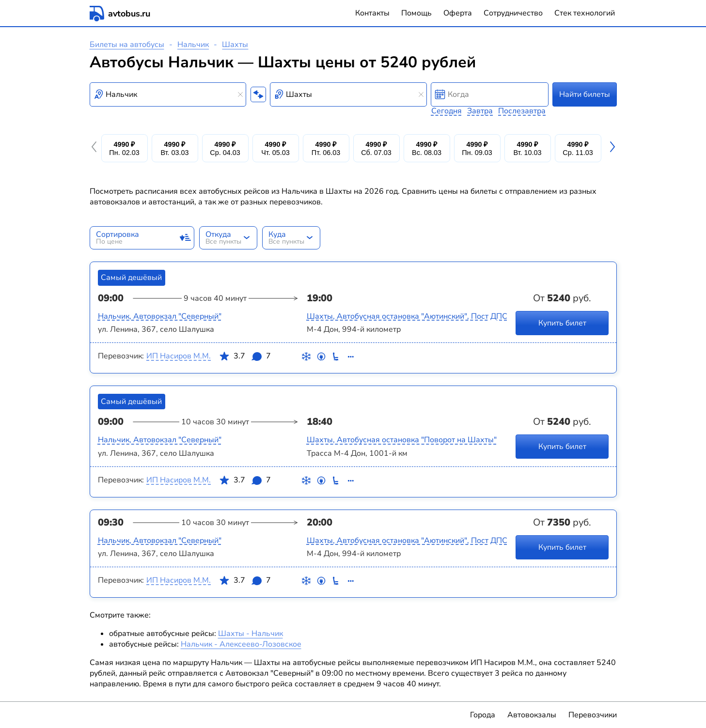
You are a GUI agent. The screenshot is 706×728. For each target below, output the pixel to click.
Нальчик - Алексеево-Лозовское (241, 644)
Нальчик (193, 45)
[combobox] (168, 94)
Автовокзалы (532, 715)
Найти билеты (585, 94)
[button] (95, 148)
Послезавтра (522, 111)
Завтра (480, 111)
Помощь (416, 13)
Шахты (235, 45)
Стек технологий (585, 13)
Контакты (372, 13)
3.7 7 (245, 358)
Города (483, 715)
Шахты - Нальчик (251, 634)
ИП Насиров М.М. (179, 356)
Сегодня (447, 111)
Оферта (458, 13)
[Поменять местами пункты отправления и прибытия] (258, 94)
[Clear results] (240, 94)
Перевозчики (593, 715)
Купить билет (562, 323)
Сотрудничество (513, 13)
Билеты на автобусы (127, 45)
